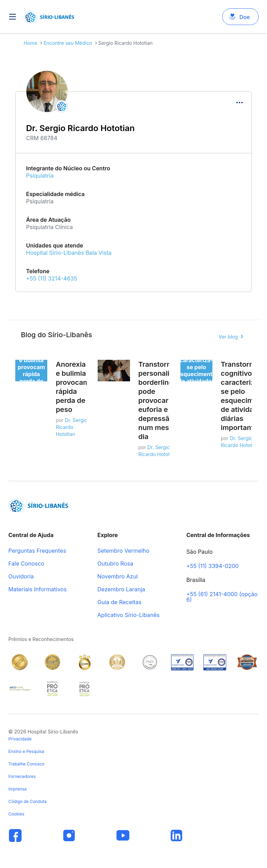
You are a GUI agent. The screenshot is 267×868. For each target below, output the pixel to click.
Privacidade (20, 739)
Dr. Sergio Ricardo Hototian (71, 427)
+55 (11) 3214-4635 (52, 278)
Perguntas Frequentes (37, 551)
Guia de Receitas (119, 602)
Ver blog (228, 337)
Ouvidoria (21, 577)
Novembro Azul (118, 577)
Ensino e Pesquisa (26, 751)
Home (30, 43)
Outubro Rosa (115, 564)
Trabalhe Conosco (26, 764)
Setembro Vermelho (123, 551)
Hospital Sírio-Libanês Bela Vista (69, 253)
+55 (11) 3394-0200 (213, 566)
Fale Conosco (26, 564)
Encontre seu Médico (68, 43)
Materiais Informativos (38, 590)
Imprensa (18, 789)
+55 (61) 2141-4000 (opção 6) (222, 597)
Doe (245, 17)
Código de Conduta (27, 801)
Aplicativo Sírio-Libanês (128, 615)
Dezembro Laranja (121, 590)
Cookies (16, 814)
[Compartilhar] (240, 103)
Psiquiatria (40, 176)
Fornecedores (22, 776)
